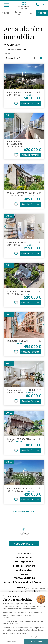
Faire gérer (39, 582)
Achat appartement (24, 562)
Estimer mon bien (23, 582)
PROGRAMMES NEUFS (24, 578)
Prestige (24, 574)
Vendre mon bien (24, 570)
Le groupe (12, 591)
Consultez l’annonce (30, 103)
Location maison (24, 558)
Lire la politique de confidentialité (14, 633)
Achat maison (24, 554)
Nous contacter (24, 544)
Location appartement (24, 566)
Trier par (7, 54)
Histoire (23, 591)
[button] (24, 49)
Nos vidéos (33, 591)
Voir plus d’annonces (24, 511)
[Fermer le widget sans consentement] (36, 589)
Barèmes (8, 582)
